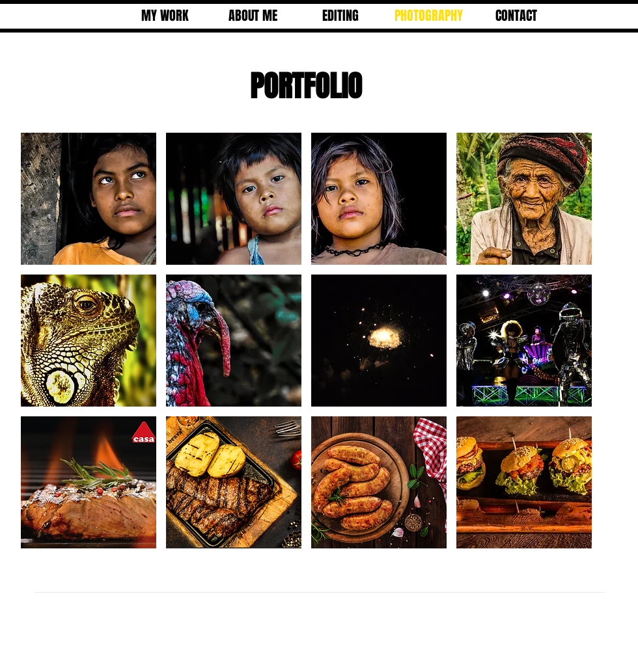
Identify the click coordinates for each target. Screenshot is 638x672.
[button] (89, 199)
